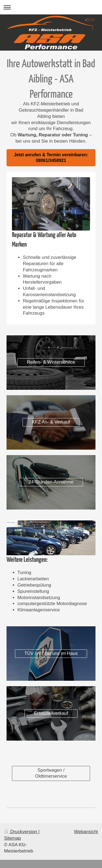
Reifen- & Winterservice (51, 362)
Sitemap (13, 838)
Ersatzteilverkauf (51, 713)
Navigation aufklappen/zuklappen (51, 7)
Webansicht (86, 832)
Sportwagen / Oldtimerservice (51, 773)
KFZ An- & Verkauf (51, 422)
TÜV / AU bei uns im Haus (51, 653)
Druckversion (21, 832)
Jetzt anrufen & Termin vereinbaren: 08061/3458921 (51, 158)
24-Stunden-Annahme (51, 482)
